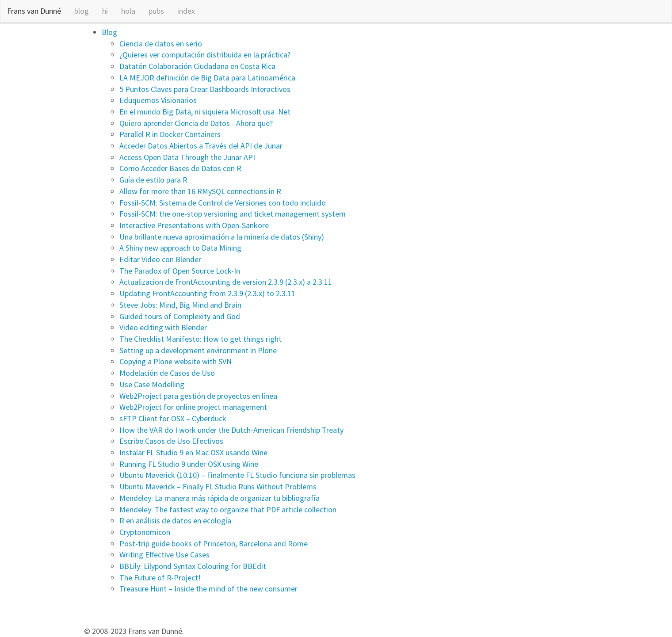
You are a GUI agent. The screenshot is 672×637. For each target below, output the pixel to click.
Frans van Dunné (34, 11)
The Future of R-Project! (160, 578)
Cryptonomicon (145, 532)
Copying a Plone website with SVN (176, 361)
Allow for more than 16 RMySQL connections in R (200, 191)
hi (105, 11)
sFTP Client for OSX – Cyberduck (173, 418)
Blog (109, 32)
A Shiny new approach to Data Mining (180, 248)
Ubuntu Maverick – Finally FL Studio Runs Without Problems (218, 486)
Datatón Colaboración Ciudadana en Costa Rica (197, 66)
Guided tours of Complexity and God (180, 316)
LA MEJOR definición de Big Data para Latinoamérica (207, 78)
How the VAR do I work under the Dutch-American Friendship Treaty (231, 430)
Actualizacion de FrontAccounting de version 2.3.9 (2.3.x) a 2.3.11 (226, 282)
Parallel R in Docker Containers (170, 134)
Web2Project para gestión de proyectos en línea (198, 396)
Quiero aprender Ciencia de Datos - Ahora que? (196, 123)
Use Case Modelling (152, 384)
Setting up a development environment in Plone (198, 350)
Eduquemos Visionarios (158, 100)
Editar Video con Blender (160, 259)
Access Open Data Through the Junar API (187, 157)
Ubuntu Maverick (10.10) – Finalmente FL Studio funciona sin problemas (237, 475)
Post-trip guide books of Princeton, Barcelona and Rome (214, 544)
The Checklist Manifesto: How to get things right (200, 339)
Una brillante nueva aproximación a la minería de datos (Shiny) (222, 237)
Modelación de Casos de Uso (167, 373)
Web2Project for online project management (193, 407)
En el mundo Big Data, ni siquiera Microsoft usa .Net (205, 112)
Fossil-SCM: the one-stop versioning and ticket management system (233, 214)
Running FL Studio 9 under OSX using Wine (189, 464)
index (186, 11)
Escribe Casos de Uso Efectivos (171, 441)
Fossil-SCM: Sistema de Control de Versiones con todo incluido (223, 203)
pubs (156, 11)
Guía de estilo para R (153, 180)
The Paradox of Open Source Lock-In (180, 271)
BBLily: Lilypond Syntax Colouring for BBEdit (193, 566)
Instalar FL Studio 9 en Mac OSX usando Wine (193, 452)
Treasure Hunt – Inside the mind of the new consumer (208, 589)
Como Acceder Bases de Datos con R (180, 168)
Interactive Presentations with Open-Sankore (194, 225)
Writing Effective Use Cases (164, 555)
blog (82, 11)
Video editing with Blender (163, 327)
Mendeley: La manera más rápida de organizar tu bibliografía (220, 498)
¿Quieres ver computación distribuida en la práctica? (205, 55)
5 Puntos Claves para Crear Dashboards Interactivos (205, 89)
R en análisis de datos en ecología (175, 521)
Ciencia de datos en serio (161, 44)
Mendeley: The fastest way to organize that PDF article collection (228, 509)
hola (128, 11)
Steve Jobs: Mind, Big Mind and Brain (180, 305)
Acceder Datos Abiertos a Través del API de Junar (201, 146)
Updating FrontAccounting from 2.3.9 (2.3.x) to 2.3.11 (207, 293)
